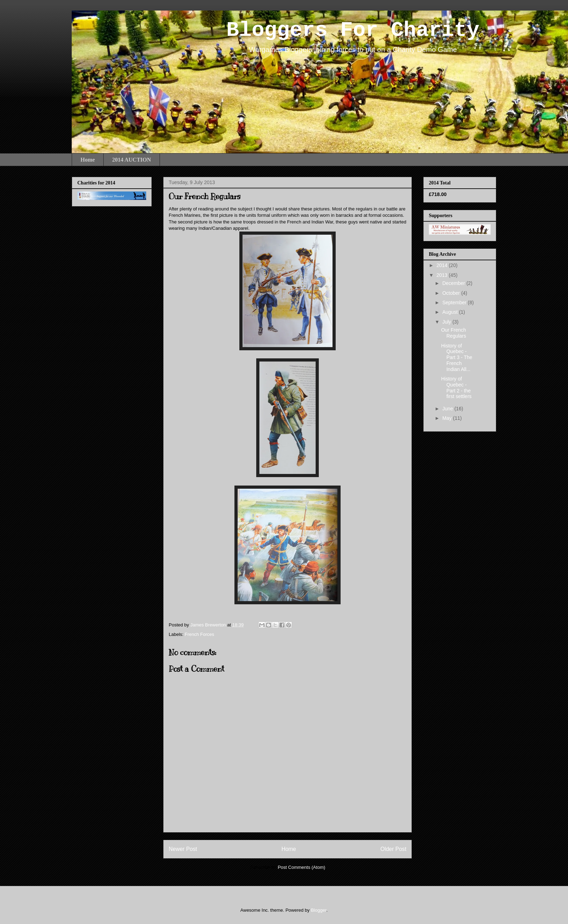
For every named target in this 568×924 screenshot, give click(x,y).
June (448, 409)
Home (88, 160)
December (454, 283)
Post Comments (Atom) (301, 867)
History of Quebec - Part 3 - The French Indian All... (457, 357)
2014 (443, 265)
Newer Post (183, 849)
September (455, 302)
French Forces (200, 634)
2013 (443, 275)
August (450, 312)
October (452, 293)
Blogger (318, 910)
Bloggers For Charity (353, 30)
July (447, 322)
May (447, 418)
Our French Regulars (454, 333)
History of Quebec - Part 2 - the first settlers (456, 388)
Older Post (393, 849)
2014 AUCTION (132, 160)
